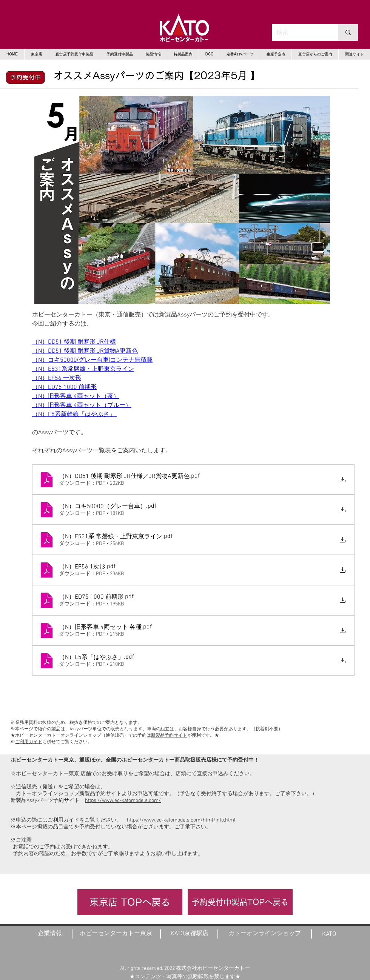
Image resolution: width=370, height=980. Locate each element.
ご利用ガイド (29, 742)
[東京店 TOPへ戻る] (130, 902)
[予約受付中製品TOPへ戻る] (240, 902)
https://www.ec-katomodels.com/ (123, 801)
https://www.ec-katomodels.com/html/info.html (181, 820)
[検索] (299, 32)
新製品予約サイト (169, 736)
